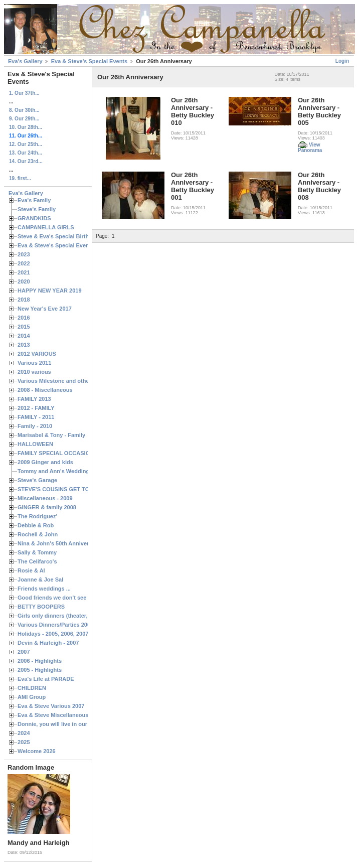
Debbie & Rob (36, 525)
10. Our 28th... (26, 127)
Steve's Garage (37, 480)
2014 (24, 336)
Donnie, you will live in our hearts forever (71, 724)
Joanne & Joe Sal (40, 580)
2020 (24, 281)
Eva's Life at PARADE (46, 679)
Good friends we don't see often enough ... (73, 598)
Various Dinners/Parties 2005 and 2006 (68, 625)
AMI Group (32, 697)
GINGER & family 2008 (47, 507)
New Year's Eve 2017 (45, 309)
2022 (24, 263)
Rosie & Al (31, 570)
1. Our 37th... (24, 93)
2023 (24, 254)
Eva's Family (34, 200)
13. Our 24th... (26, 153)
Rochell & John (38, 534)
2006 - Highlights (40, 661)
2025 (24, 742)
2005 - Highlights (40, 670)
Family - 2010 (35, 426)
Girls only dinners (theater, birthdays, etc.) (73, 616)
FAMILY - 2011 (36, 417)
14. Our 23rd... (26, 161)
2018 (24, 300)
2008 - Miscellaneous (45, 390)
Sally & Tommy (37, 552)
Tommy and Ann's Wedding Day (59, 471)
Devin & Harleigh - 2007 (48, 643)
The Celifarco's (37, 561)
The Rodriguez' (37, 516)
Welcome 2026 (37, 751)
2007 (24, 652)
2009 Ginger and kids (45, 462)
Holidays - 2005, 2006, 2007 (53, 634)
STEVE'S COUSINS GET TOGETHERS (67, 489)
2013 (24, 345)
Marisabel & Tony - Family (51, 435)
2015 (24, 327)
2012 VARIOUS (37, 354)
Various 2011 (34, 363)
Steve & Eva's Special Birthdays (59, 236)
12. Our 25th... (26, 144)
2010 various (34, 372)
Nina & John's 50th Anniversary (59, 543)
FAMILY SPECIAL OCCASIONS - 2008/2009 (73, 453)
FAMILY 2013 (34, 399)
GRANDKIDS (34, 218)
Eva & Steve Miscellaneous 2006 (60, 715)
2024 (24, 733)
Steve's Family (37, 209)
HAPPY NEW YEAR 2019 (50, 291)
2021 (24, 272)
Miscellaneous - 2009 (45, 498)
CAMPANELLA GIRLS (46, 227)
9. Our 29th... (24, 119)
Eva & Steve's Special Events (89, 61)
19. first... (20, 178)
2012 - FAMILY (36, 408)
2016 (24, 318)
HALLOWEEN (35, 444)
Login (342, 61)
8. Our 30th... (24, 110)
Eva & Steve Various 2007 (51, 706)
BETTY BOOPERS (41, 607)
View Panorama (310, 148)
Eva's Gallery (25, 61)
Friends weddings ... (44, 589)
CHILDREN (32, 688)
